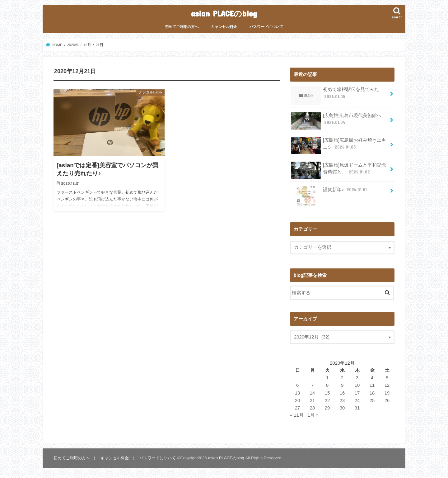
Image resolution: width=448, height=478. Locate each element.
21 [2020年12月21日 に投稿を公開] (313, 400)
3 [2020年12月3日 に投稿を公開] (357, 378)
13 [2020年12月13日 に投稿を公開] (298, 393)
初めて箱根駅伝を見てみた (335, 95)
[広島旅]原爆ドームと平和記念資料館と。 (339, 170)
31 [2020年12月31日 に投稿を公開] (357, 408)
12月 (87, 45)
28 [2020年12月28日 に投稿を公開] (313, 408)
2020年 (73, 45)
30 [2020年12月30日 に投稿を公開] (342, 408)
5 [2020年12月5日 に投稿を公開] (387, 378)
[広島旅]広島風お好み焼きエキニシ (339, 145)
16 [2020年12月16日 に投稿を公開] (342, 393)
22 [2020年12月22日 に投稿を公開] (327, 400)
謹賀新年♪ (329, 192)
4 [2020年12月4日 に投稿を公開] (372, 378)
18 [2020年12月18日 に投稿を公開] (372, 393)
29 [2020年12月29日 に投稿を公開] (327, 408)
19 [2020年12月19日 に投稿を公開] (387, 393)
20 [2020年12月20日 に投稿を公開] (298, 400)
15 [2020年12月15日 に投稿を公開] (327, 393)
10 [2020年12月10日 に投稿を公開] (357, 385)
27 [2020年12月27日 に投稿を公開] (298, 408)
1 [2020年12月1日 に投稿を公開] (327, 378)
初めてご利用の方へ (182, 27)
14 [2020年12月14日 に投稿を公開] (313, 393)
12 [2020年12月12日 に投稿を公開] (387, 385)
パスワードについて (266, 27)
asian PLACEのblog (224, 13)
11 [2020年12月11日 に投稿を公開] (372, 385)
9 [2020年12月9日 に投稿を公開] (342, 385)
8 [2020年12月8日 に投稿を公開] (327, 385)
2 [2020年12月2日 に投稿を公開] (342, 378)
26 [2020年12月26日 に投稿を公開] (387, 400)
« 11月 (297, 415)
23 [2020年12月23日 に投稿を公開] (342, 400)
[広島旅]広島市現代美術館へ (336, 121)
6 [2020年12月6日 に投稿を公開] (297, 385)
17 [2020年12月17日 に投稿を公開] (357, 393)
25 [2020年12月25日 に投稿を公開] (372, 400)
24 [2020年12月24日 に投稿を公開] (357, 400)
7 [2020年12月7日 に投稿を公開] (312, 385)
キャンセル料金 (224, 27)
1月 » (313, 415)
